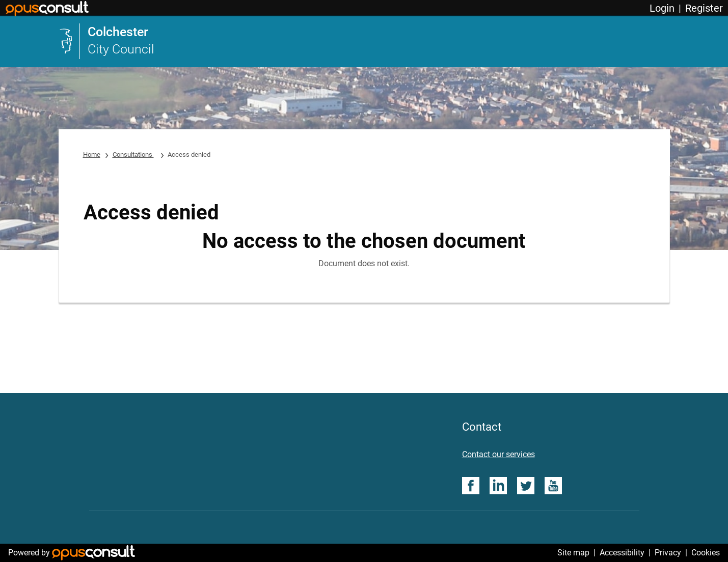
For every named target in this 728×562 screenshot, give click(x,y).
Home (92, 154)
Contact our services (498, 454)
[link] (106, 41)
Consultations (133, 154)
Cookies (706, 553)
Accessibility (622, 553)
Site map (573, 553)
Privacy (668, 553)
